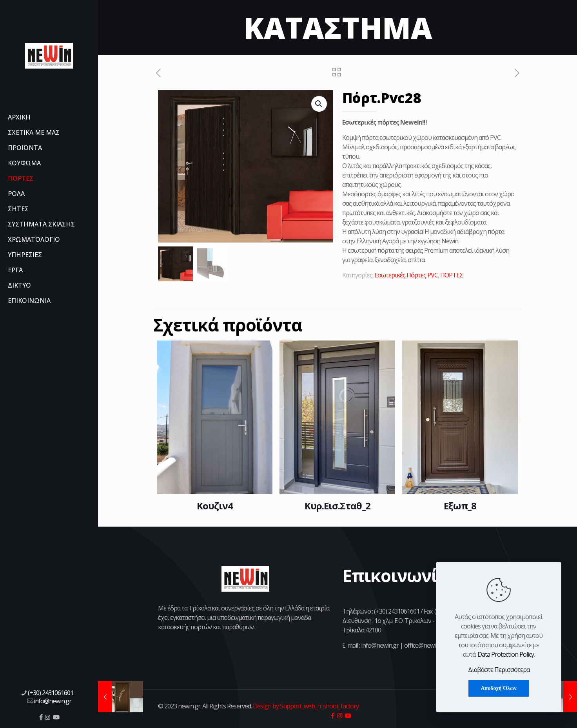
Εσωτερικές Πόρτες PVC (406, 275)
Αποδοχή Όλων (498, 688)
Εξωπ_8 (460, 506)
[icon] (41, 717)
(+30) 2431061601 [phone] (51, 693)
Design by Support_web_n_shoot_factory (305, 706)
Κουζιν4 (215, 506)
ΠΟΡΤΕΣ (452, 275)
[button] (319, 104)
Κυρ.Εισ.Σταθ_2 (337, 506)
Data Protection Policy (506, 654)
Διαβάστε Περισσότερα (499, 670)
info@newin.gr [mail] (53, 701)
